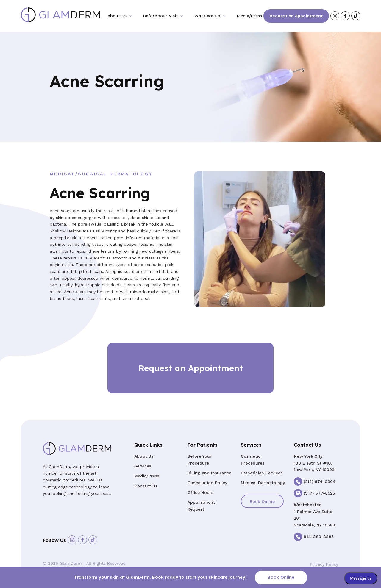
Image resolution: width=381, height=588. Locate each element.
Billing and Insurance (209, 473)
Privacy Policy (324, 564)
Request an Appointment (296, 16)
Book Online (262, 501)
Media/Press (249, 16)
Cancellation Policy (207, 483)
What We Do (207, 16)
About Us (117, 16)
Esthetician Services (262, 473)
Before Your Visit (160, 16)
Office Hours (200, 492)
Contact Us (146, 486)
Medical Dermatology (263, 483)
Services (143, 466)
